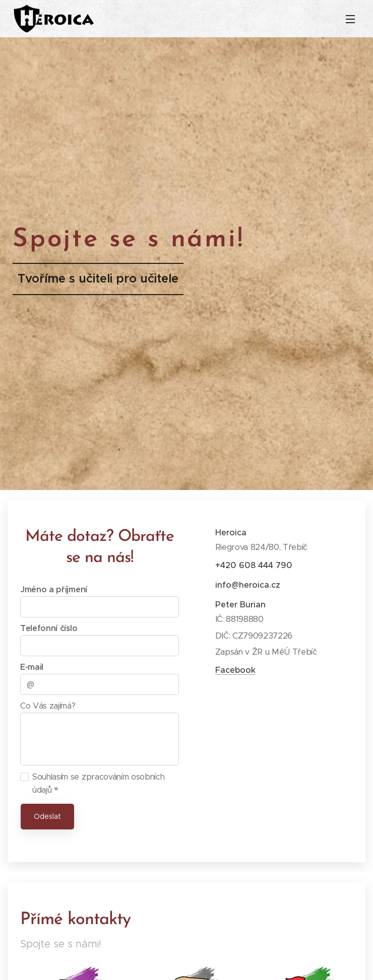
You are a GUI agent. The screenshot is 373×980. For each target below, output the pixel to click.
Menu (350, 19)
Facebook (235, 670)
